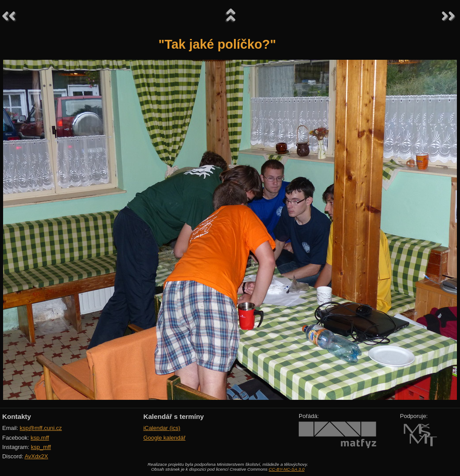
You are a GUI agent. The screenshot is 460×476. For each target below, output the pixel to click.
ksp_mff (41, 447)
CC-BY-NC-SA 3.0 (287, 469)
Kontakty (17, 416)
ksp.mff (40, 438)
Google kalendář (164, 438)
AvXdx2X (36, 456)
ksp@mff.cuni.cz (41, 428)
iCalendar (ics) (162, 428)
